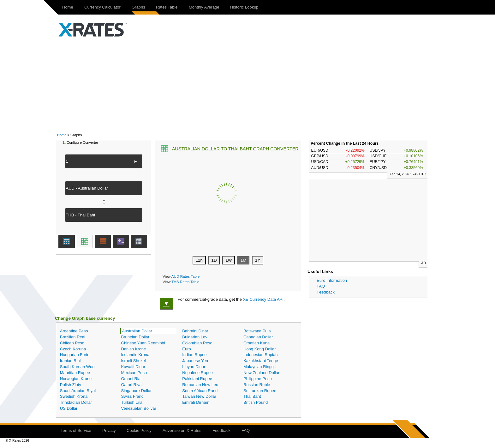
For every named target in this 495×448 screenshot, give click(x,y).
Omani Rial (131, 379)
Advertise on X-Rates (182, 430)
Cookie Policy (139, 430)
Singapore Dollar (137, 391)
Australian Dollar (137, 331)
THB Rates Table (185, 282)
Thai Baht (252, 396)
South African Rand (200, 391)
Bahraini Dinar (195, 331)
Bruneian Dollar (135, 337)
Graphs (138, 7)
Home (68, 7)
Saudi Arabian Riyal (78, 391)
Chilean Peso (72, 343)
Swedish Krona (74, 396)
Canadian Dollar (258, 337)
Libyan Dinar (194, 367)
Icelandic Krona (135, 355)
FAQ (321, 286)
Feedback (326, 292)
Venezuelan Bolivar (139, 408)
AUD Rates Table (185, 276)
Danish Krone (134, 349)
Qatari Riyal (132, 385)
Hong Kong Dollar (260, 349)
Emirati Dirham (196, 402)
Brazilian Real (73, 337)
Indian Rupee (194, 355)
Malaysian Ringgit (260, 367)
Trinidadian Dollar (76, 402)
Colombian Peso (197, 343)
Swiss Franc (132, 396)
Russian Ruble (257, 385)
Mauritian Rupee (75, 373)
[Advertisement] (247, 85)
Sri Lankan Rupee (260, 391)
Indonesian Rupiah (260, 355)
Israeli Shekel (134, 361)
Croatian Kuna (256, 343)
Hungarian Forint (75, 355)
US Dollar (69, 408)
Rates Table (167, 7)
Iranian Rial (70, 361)
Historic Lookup (244, 7)
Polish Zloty (71, 385)
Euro (186, 349)
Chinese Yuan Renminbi (143, 343)
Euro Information (332, 280)
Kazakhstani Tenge (261, 361)
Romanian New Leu (200, 385)
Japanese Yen (195, 361)
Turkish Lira (132, 402)
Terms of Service (76, 430)
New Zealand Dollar (261, 373)
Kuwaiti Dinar (133, 367)
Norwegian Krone (76, 379)
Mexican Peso (134, 373)
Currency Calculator (102, 7)
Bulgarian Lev (195, 337)
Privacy (109, 430)
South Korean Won (77, 367)
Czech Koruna (73, 349)
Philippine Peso (258, 379)
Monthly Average (204, 7)
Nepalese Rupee (197, 373)
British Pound (256, 402)
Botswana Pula (257, 331)
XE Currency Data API (263, 299)
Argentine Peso (74, 331)
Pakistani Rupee (197, 379)
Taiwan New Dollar (199, 396)
